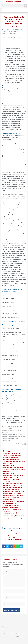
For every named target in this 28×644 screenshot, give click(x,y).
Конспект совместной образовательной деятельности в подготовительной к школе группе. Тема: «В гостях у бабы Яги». (14, 517)
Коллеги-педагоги (14, 2)
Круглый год (11, 537)
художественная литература (16, 535)
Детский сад (11, 531)
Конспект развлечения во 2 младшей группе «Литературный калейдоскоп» (14, 461)
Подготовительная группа (15, 539)
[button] (1, 10)
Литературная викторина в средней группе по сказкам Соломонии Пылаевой (12, 455)
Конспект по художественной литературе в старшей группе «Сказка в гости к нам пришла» (13, 485)
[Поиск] (26, 6)
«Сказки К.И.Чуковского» (11, 497)
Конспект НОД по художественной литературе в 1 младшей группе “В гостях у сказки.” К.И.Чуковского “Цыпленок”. (13, 477)
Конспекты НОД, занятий (14, 533)
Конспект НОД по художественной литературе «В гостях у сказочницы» (13, 501)
